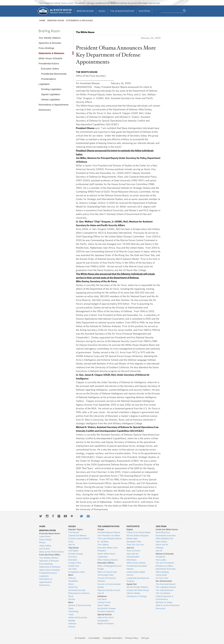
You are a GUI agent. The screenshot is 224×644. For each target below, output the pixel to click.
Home (42, 20)
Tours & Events (133, 551)
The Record (74, 532)
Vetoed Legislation (51, 99)
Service (72, 599)
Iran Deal (72, 569)
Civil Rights (73, 551)
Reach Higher (104, 605)
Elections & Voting (164, 602)
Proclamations (48, 79)
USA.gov (145, 638)
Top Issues (73, 548)
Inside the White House (167, 529)
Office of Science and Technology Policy (107, 574)
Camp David (161, 575)
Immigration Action (77, 572)
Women (72, 627)
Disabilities (73, 581)
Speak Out (132, 584)
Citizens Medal (133, 593)
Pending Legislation (51, 89)
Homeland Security (77, 590)
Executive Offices (106, 563)
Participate (133, 526)
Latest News (45, 536)
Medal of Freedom (106, 624)
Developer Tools (134, 542)
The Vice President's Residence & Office (165, 564)
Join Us (130, 548)
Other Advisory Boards (107, 560)
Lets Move (102, 599)
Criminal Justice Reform (79, 538)
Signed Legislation (51, 94)
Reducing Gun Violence (79, 593)
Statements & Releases (79, 20)
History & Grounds (165, 554)
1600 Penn (144, 11)
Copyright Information (112, 638)
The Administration (122, 11)
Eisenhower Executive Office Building (166, 570)
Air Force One (162, 578)
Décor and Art (162, 545)
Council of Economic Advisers (107, 580)
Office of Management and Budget (109, 567)
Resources (161, 608)
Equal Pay (73, 587)
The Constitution (163, 593)
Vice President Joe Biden (109, 536)
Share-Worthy (45, 540)
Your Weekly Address (50, 38)
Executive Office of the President (107, 549)
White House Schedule (50, 58)
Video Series (161, 542)
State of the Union (105, 617)
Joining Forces (104, 602)
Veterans (72, 624)
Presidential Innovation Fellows (137, 567)
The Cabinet (103, 545)
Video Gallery (45, 546)
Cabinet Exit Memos (77, 536)
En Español (80, 638)
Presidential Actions (49, 63)
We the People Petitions (137, 587)
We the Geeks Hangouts (138, 536)
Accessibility (94, 638)
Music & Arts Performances (51, 552)
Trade (71, 614)
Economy (72, 557)
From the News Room (50, 533)
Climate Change (76, 554)
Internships (132, 560)
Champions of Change (137, 596)
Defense (72, 578)
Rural (71, 596)
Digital (130, 529)
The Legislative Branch (166, 587)
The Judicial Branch (165, 590)
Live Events (44, 549)
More (71, 575)
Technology (73, 611)
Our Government (164, 581)
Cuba (71, 542)
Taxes (71, 608)
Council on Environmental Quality (109, 586)
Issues (102, 11)
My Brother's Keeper (107, 608)
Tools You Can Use (135, 545)
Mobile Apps (132, 538)
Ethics (71, 584)
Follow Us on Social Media (139, 532)
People (101, 529)
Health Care (74, 566)
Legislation (44, 84)
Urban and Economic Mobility (78, 619)
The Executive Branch (166, 584)
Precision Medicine (106, 611)
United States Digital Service (136, 574)
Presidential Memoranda (54, 74)
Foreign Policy (75, 563)
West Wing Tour (163, 532)
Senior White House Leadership (106, 555)
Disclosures (45, 110)
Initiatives (102, 596)
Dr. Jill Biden (103, 542)
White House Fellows (136, 563)
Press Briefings (46, 48)
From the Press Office (50, 555)
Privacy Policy (132, 638)
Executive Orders (50, 69)
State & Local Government (168, 605)
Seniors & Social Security (80, 605)
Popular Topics (76, 529)
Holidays (160, 548)
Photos (42, 543)
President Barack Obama (109, 532)
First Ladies (161, 560)
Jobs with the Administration (133, 555)
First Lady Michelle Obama (109, 538)
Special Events (105, 614)
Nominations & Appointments (54, 105)
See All (71, 545)
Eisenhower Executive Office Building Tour (166, 537)
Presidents (160, 557)
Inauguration (103, 621)
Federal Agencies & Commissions (164, 598)
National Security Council (109, 590)
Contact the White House (138, 590)
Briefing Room (85, 11)
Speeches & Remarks (50, 43)
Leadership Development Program (138, 580)
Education (73, 560)
